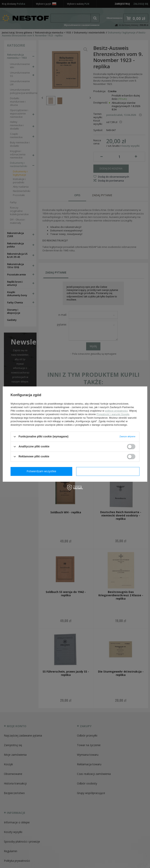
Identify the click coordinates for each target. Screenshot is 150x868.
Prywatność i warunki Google (113, 414)
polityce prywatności (116, 411)
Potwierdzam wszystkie (109, 471)
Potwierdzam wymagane (42, 471)
